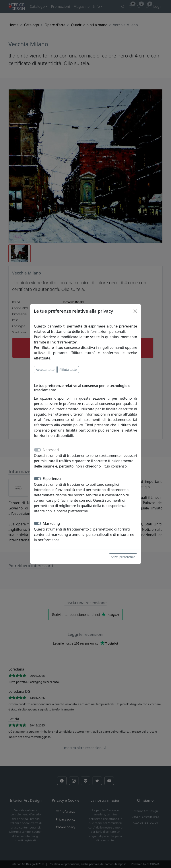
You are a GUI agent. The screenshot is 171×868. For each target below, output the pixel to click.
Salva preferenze (123, 557)
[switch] (37, 479)
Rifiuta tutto (68, 370)
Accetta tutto (45, 370)
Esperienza (52, 479)
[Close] (135, 311)
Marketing (51, 523)
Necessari (51, 450)
